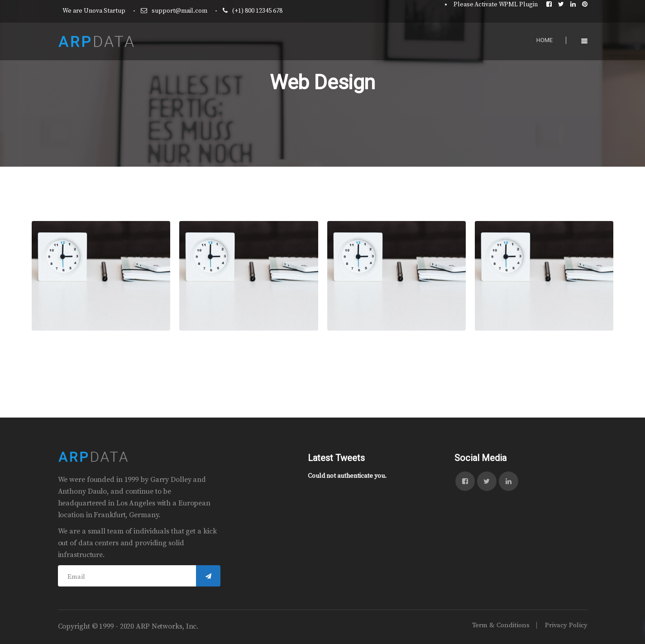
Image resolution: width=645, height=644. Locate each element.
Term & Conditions (501, 625)
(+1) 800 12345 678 (257, 11)
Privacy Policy (566, 625)
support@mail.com (179, 11)
